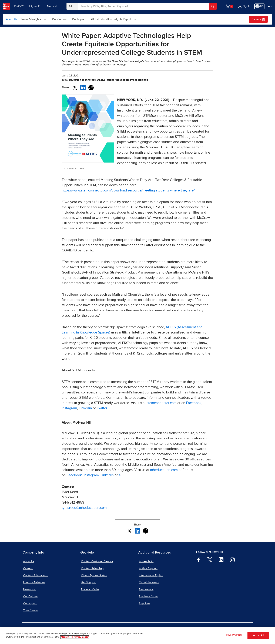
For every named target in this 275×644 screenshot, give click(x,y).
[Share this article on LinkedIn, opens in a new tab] (83, 87)
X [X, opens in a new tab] (120, 475)
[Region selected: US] (259, 6)
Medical (52, 6)
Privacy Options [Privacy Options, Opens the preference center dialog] (234, 635)
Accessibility (147, 561)
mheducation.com (164, 470)
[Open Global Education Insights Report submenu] (136, 19)
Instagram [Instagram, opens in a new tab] (69, 408)
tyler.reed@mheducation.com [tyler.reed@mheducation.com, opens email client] (84, 508)
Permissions (146, 589)
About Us (12, 19)
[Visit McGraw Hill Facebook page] (198, 560)
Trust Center (31, 611)
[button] (244, 6)
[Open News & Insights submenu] (45, 19)
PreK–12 (19, 6)
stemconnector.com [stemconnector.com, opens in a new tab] (162, 403)
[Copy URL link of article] (91, 88)
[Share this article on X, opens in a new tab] (75, 87)
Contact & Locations (35, 575)
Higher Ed (35, 6)
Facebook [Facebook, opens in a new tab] (194, 403)
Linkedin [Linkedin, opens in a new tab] (85, 408)
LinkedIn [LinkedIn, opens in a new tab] (107, 475)
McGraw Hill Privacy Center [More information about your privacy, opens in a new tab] (75, 637)
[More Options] (270, 6)
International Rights (151, 575)
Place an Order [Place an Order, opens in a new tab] (90, 589)
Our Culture (59, 19)
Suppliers (145, 603)
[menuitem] (34, 19)
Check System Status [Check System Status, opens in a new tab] (94, 575)
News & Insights (31, 19)
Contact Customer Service (97, 561)
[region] (137, 635)
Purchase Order (148, 596)
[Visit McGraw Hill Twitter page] (210, 559)
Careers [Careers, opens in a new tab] (28, 568)
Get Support (88, 582)
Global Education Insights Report (111, 19)
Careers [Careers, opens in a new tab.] (258, 19)
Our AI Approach (149, 582)
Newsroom (30, 589)
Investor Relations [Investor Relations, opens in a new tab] (34, 582)
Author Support (148, 568)
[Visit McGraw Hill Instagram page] (232, 560)
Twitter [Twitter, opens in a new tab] (102, 408)
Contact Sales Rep (92, 568)
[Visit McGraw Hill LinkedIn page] (221, 560)
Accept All (258, 635)
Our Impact (79, 19)
